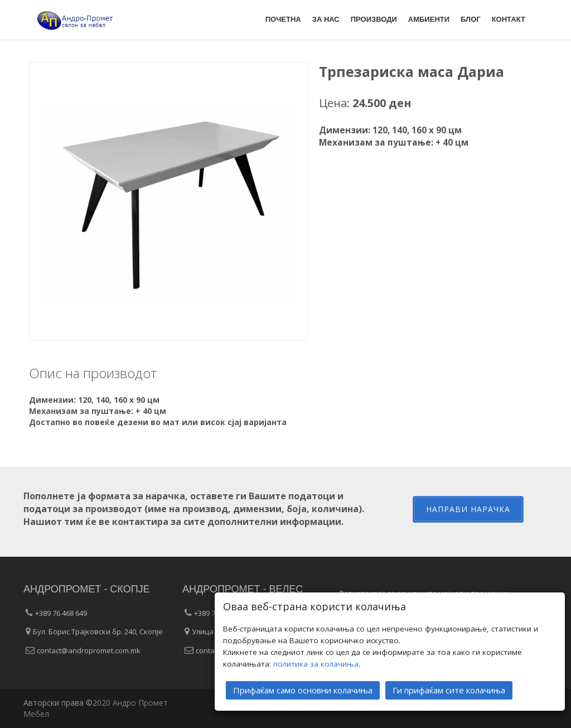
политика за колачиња (316, 663)
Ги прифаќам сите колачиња (449, 689)
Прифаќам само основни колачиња (303, 689)
